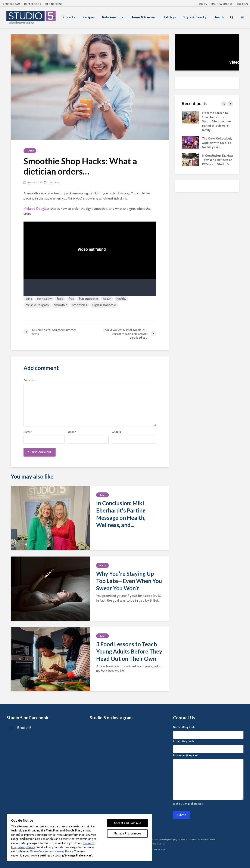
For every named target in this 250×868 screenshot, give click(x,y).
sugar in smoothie (104, 305)
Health (219, 17)
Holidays (169, 17)
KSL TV (203, 4)
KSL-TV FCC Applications (154, 844)
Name (28, 432)
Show (51, 17)
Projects (69, 17)
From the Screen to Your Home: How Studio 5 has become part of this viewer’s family (216, 121)
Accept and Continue (127, 823)
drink (29, 299)
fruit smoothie (88, 299)
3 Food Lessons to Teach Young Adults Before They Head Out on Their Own (129, 651)
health (107, 299)
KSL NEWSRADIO (222, 4)
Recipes (89, 17)
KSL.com (242, 4)
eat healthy (44, 299)
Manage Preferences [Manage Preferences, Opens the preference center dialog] (127, 833)
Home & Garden (143, 17)
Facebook (33, 4)
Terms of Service (153, 850)
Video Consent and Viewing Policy (52, 851)
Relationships (113, 17)
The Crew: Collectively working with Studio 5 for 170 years (217, 143)
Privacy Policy (26, 847)
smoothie (60, 305)
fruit (71, 299)
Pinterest (54, 4)
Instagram (11, 4)
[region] (79, 838)
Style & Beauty (195, 17)
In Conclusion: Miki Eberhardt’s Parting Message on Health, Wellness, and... (121, 514)
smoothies (80, 305)
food (60, 299)
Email (72, 432)
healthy (121, 299)
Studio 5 (24, 728)
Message (186, 755)
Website (116, 432)
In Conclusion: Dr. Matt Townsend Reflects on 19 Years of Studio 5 (217, 160)
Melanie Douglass (37, 209)
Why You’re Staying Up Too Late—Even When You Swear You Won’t (129, 581)
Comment (29, 380)
